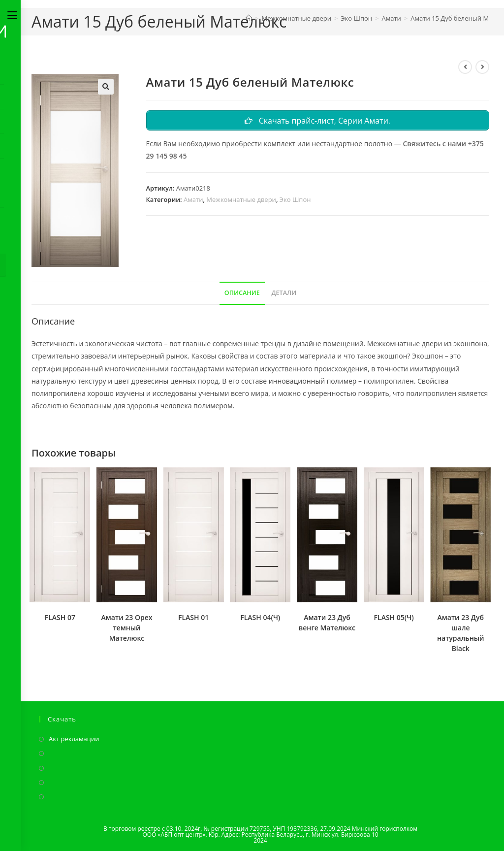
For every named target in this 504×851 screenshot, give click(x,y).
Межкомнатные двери (241, 200)
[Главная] (249, 18)
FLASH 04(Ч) (260, 617)
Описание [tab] (242, 293)
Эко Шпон (295, 200)
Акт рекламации (74, 739)
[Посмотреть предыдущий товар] (465, 67)
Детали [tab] (284, 293)
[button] (106, 87)
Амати (193, 200)
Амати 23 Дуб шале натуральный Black (461, 633)
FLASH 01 (193, 617)
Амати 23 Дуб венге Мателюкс (327, 622)
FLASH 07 (60, 617)
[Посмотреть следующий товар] (482, 67)
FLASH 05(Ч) (394, 617)
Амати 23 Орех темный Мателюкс (127, 628)
